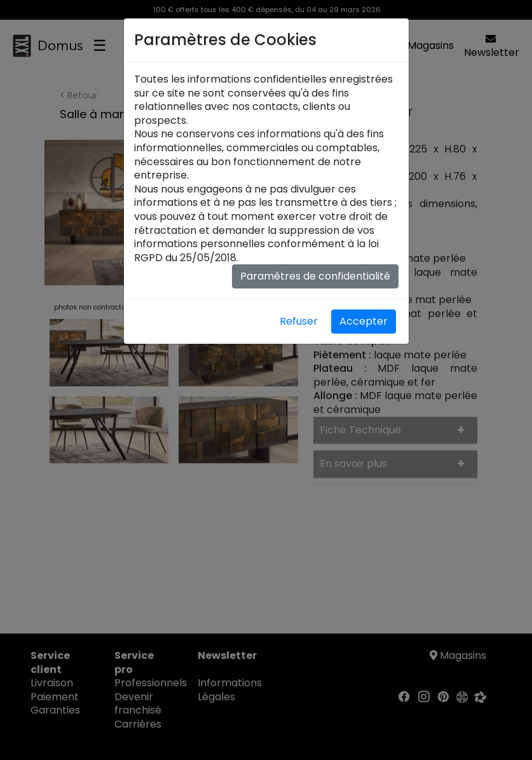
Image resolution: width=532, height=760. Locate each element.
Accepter (364, 321)
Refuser (299, 321)
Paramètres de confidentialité (315, 276)
